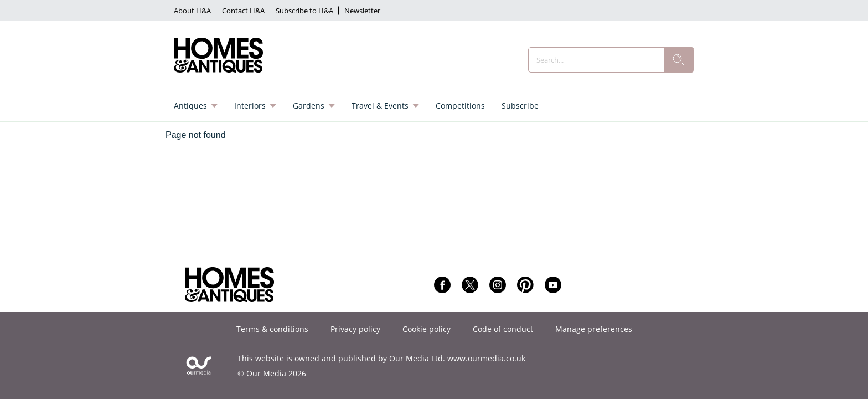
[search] (679, 60)
